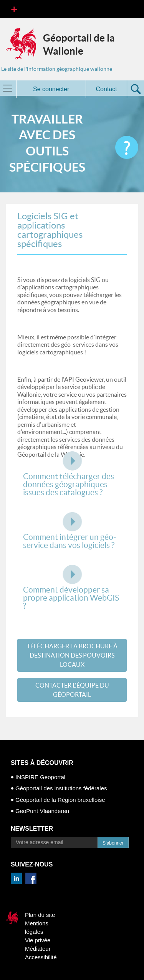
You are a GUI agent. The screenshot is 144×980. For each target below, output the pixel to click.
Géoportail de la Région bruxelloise (60, 800)
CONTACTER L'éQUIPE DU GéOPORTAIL (72, 690)
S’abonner (113, 843)
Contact (107, 89)
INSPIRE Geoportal (40, 777)
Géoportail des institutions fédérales (61, 788)
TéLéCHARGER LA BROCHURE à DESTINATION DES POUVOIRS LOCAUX (72, 655)
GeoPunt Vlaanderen (42, 811)
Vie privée (38, 940)
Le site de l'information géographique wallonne (57, 69)
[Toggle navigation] (14, 9)
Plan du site (40, 915)
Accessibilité (41, 957)
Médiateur (38, 949)
